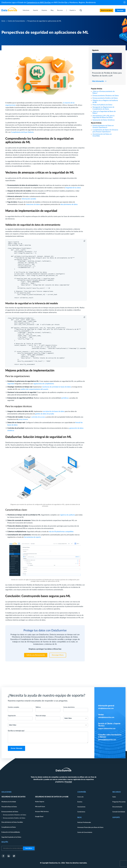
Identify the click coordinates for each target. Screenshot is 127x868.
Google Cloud (39, 817)
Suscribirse (29, 848)
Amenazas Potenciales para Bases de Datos (90, 827)
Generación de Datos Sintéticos (104, 120)
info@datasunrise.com (106, 708)
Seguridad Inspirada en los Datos (11, 837)
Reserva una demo (107, 10)
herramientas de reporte (32, 537)
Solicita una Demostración (36, 655)
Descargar (120, 10)
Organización (12, 716)
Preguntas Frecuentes (119, 802)
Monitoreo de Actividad (9, 802)
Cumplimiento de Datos (9, 827)
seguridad (11, 384)
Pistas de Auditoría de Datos (102, 105)
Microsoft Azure (40, 807)
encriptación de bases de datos (54, 411)
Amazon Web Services (42, 812)
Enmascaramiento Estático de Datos (105, 98)
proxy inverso (23, 419)
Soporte (35, 10)
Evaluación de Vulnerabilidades (11, 832)
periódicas (65, 398)
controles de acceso (38, 417)
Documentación (117, 807)
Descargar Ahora (58, 655)
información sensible (29, 199)
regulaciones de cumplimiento (44, 384)
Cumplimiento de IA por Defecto (22, 132)
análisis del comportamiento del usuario (34, 389)
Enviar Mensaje (16, 748)
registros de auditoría (67, 515)
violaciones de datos (33, 204)
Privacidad (68, 782)
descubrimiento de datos (69, 204)
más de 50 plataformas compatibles (61, 532)
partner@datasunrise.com (107, 740)
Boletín (5, 842)
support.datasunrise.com (107, 729)
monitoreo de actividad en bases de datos (57, 387)
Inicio (3, 21)
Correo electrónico (69, 707)
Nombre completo (13, 707)
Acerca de (80, 797)
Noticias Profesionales (84, 822)
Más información (98, 81)
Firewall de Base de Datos (9, 807)
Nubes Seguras (40, 802)
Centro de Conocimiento (16, 21)
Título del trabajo (41, 716)
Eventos (80, 802)
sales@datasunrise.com (106, 717)
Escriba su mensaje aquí (16, 731)
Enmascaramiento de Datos (10, 812)
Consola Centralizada (119, 812)
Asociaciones (81, 807)
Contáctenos (81, 812)
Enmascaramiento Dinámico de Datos (106, 96)
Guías (114, 797)
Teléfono (38, 707)
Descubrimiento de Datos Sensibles (12, 822)
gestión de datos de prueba (45, 414)
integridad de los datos (73, 188)
